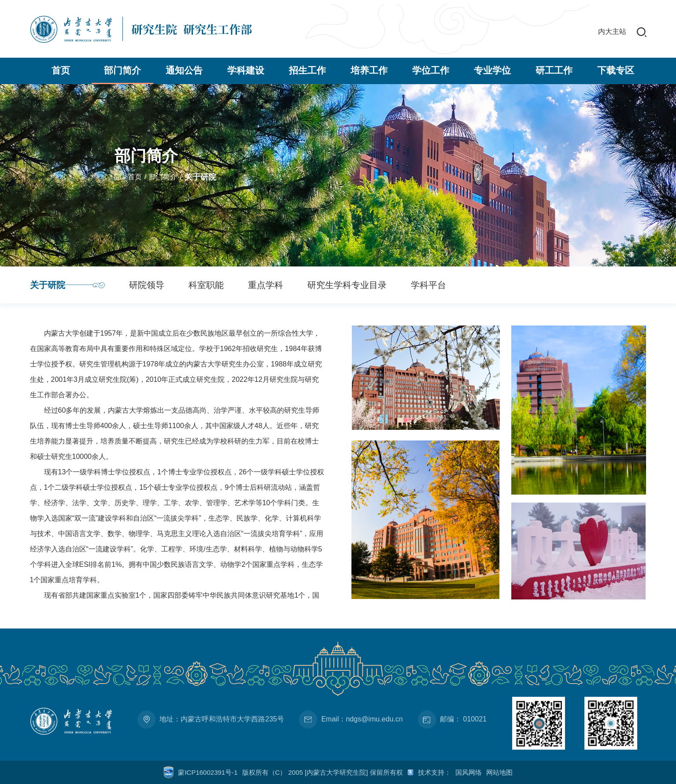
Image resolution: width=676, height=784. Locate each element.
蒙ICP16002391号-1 (208, 772)
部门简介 (122, 70)
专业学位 (492, 70)
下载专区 (616, 70)
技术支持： (434, 772)
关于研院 (200, 177)
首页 (61, 70)
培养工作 (369, 70)
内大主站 (612, 31)
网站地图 (499, 772)
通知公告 (184, 70)
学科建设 (246, 70)
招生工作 (307, 70)
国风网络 (469, 772)
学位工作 (431, 70)
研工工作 (554, 70)
